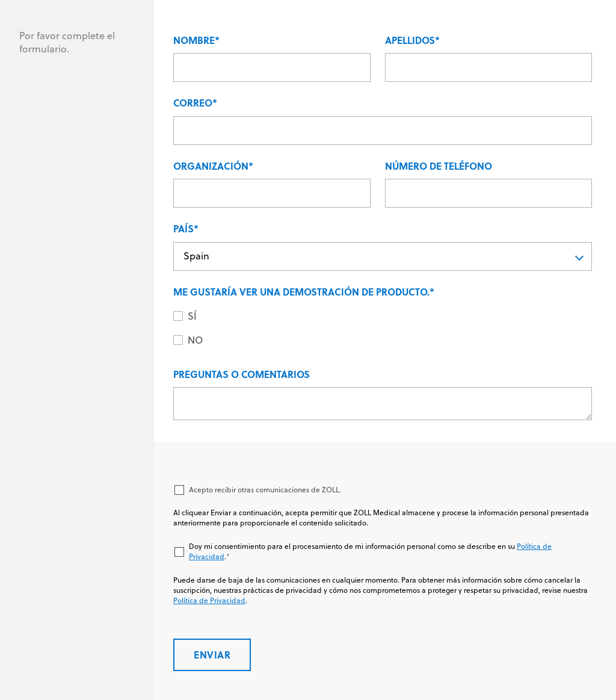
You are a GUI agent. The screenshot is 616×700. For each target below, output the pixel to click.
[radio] (390, 317)
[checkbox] (383, 329)
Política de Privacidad (209, 600)
